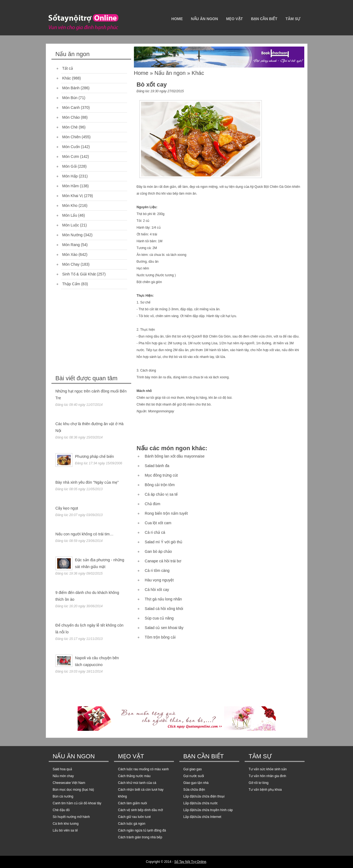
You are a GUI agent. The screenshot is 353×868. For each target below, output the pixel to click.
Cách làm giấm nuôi (133, 803)
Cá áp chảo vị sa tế (161, 494)
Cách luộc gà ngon (132, 824)
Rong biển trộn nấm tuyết (166, 513)
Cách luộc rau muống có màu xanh (144, 769)
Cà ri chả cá (155, 532)
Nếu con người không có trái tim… (85, 534)
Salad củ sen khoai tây (164, 628)
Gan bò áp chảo (158, 551)
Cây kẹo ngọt (67, 508)
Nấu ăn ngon (205, 19)
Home (177, 19)
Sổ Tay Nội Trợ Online (190, 862)
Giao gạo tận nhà (196, 783)
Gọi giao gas (193, 769)
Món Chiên (72, 137)
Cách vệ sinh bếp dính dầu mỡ (140, 810)
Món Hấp (70, 176)
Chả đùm (153, 504)
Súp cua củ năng (159, 618)
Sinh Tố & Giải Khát (79, 274)
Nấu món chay (63, 776)
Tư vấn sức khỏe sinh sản (268, 769)
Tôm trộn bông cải (160, 637)
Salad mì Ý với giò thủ (164, 542)
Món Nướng (73, 235)
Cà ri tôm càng (157, 571)
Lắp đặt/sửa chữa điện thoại (204, 796)
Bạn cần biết (264, 19)
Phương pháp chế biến (95, 456)
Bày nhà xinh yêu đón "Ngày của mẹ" (87, 482)
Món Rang (71, 245)
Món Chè (70, 127)
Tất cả (68, 68)
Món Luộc (71, 225)
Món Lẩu (70, 215)
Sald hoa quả (62, 769)
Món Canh (71, 108)
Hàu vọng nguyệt (159, 580)
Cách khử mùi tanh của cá (137, 783)
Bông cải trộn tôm (160, 485)
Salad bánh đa (157, 466)
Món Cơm (71, 157)
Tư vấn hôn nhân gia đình (268, 776)
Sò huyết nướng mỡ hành (71, 817)
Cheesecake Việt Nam (69, 783)
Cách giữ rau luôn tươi (134, 817)
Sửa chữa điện (194, 790)
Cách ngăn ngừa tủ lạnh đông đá (142, 830)
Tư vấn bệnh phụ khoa (265, 790)
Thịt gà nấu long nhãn (163, 599)
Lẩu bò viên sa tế (65, 830)
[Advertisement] (92, 333)
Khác (67, 78)
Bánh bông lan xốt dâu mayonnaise (175, 456)
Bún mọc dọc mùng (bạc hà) (73, 790)
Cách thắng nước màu (134, 776)
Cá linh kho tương (66, 824)
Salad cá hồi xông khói (164, 609)
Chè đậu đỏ (61, 810)
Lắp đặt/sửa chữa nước (201, 803)
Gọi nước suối (194, 776)
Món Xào (70, 254)
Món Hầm (71, 186)
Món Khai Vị (73, 196)
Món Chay (71, 264)
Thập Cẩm (71, 284)
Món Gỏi (70, 166)
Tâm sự (293, 19)
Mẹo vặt (234, 19)
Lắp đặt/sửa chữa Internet (202, 817)
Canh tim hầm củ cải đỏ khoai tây (77, 803)
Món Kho (70, 206)
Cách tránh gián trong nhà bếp (140, 837)
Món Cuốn (71, 147)
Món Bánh (71, 88)
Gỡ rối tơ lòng (259, 783)
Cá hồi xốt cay (157, 590)
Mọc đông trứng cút (161, 475)
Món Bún (70, 98)
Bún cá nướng (63, 796)
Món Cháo (71, 117)
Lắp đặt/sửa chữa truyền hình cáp (208, 810)
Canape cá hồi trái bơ (163, 561)
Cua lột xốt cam (158, 523)
